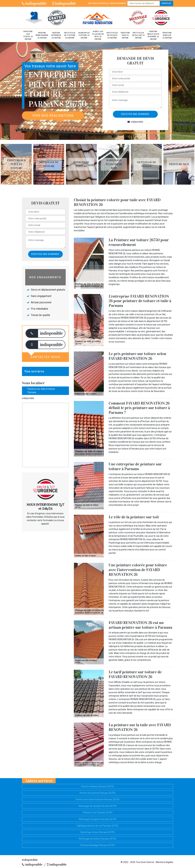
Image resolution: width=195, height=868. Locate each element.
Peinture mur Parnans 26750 (98, 812)
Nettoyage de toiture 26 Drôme (70, 35)
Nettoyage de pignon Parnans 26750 (98, 819)
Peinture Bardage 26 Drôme (167, 35)
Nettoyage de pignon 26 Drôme (112, 35)
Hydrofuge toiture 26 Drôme (84, 35)
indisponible (34, 3)
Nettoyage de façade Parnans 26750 (98, 806)
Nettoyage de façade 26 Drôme (138, 35)
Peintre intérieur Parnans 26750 (97, 786)
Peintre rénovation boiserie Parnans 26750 (97, 799)
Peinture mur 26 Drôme (125, 35)
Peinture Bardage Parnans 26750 (98, 845)
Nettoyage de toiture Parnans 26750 (97, 839)
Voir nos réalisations (53, 116)
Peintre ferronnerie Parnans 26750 (98, 793)
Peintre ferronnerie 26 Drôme (42, 35)
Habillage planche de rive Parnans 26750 (97, 826)
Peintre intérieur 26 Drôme (56, 35)
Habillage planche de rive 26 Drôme (98, 35)
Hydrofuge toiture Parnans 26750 (97, 832)
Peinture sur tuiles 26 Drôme (28, 35)
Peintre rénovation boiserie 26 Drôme (153, 35)
